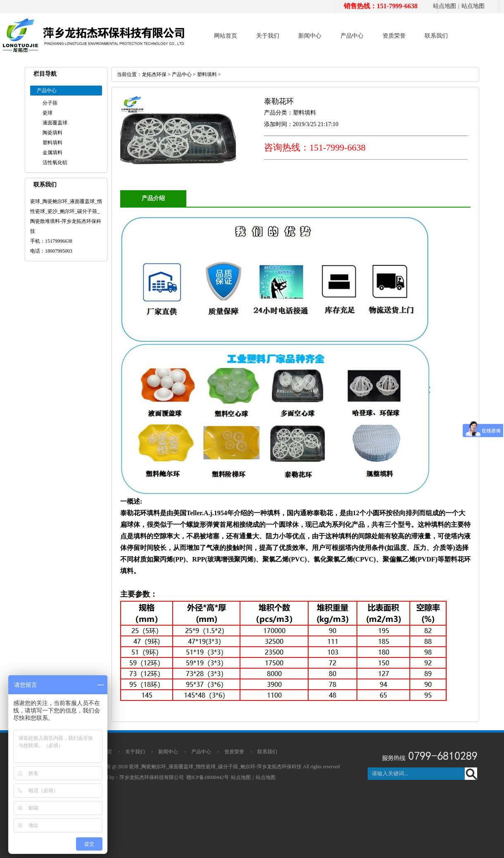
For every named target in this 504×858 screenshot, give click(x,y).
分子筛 (50, 103)
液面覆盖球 (55, 123)
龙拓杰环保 (154, 74)
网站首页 (226, 36)
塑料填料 (52, 143)
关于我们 (268, 36)
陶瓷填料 (52, 133)
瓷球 (48, 113)
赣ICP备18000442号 (208, 777)
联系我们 (436, 36)
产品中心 (352, 36)
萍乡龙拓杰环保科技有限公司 (152, 777)
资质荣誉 (394, 36)
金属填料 (52, 153)
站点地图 (445, 6)
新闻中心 (310, 36)
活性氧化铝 (55, 163)
